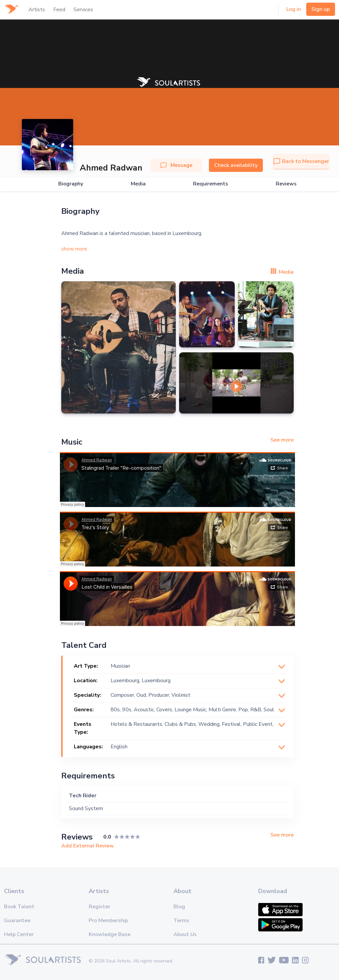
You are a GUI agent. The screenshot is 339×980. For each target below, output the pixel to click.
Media (138, 184)
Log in (294, 9)
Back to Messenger (301, 161)
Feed (59, 10)
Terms (181, 921)
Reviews (286, 184)
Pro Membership (108, 921)
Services (83, 10)
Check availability (236, 165)
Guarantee (17, 921)
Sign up (321, 9)
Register (99, 907)
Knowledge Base (110, 934)
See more (282, 440)
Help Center (19, 934)
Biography (71, 184)
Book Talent (19, 907)
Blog (179, 907)
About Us (185, 934)
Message (176, 165)
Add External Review (88, 846)
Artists (37, 10)
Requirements (211, 184)
